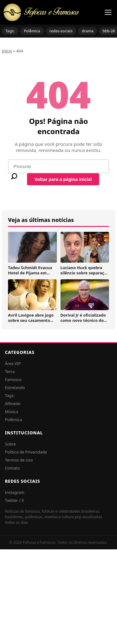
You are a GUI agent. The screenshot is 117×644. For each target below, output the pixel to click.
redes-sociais (61, 31)
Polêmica (32, 31)
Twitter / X (14, 500)
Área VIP (13, 363)
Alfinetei (13, 404)
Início (7, 51)
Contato (12, 468)
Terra (10, 371)
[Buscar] (14, 176)
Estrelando (15, 388)
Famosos (13, 379)
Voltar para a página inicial (63, 179)
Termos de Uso (19, 460)
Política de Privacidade (26, 452)
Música (12, 412)
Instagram (15, 492)
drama (88, 31)
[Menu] (108, 12)
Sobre (10, 444)
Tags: (10, 31)
